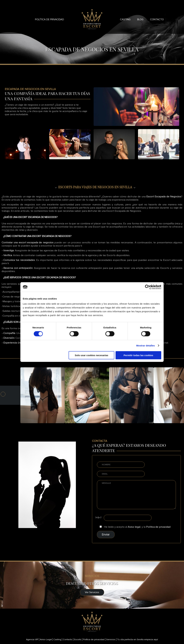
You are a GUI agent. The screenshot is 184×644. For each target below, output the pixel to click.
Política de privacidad (50, 19)
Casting (125, 19)
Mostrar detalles (146, 346)
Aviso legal (134, 527)
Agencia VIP (32, 639)
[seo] (92, 187)
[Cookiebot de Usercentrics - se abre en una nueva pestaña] (147, 287)
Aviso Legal (46, 639)
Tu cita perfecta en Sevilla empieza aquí (138, 639)
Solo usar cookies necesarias (92, 355)
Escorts (78, 639)
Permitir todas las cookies (138, 355)
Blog (140, 19)
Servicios (111, 639)
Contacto (157, 19)
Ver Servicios (92, 592)
